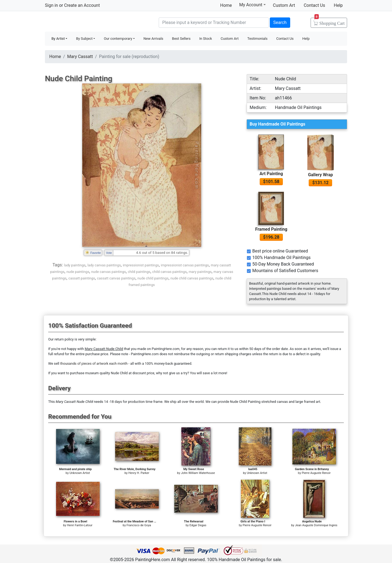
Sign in (51, 5)
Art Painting (271, 174)
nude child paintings (153, 278)
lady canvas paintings (104, 265)
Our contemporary (118, 39)
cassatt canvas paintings (116, 278)
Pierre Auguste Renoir (316, 473)
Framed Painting (271, 229)
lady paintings (75, 265)
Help (338, 5)
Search (280, 22)
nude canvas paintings (108, 272)
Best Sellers (181, 39)
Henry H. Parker (139, 473)
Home (226, 5)
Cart (330, 22)
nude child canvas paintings (192, 278)
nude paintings (78, 272)
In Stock (206, 39)
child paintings (139, 272)
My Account (252, 5)
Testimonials (257, 39)
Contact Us (315, 5)
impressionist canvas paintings (185, 265)
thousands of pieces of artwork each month (94, 363)
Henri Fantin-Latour (80, 525)
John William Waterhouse (198, 473)
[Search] (214, 23)
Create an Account (82, 5)
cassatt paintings (82, 278)
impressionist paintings (141, 265)
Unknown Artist (80, 473)
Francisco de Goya (139, 525)
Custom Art (284, 5)
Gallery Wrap (320, 175)
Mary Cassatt (80, 57)
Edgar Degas (198, 525)
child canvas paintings (169, 272)
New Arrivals (153, 39)
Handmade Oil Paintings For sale (86, 22)
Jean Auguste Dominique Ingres (316, 525)
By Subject (84, 39)
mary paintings (200, 272)
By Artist (58, 39)
